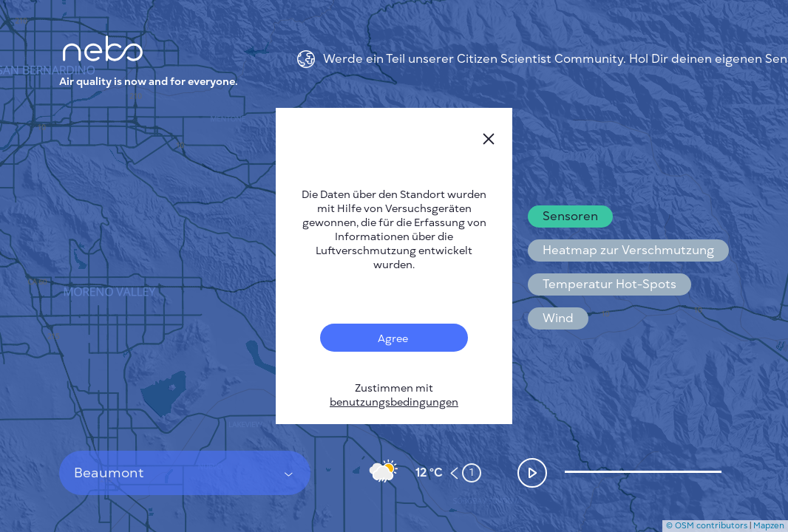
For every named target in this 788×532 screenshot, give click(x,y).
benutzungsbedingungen (394, 402)
